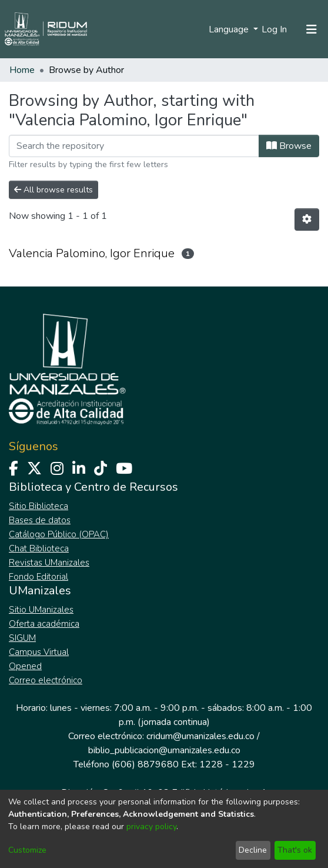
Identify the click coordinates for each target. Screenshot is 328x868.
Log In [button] (275, 29)
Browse (289, 146)
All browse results (53, 190)
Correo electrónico (46, 680)
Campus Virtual (39, 652)
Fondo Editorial (39, 577)
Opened (25, 666)
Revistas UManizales (49, 563)
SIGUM (22, 638)
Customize (27, 850)
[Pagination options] (307, 220)
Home (22, 70)
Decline (253, 850)
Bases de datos (40, 520)
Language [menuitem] (230, 29)
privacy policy (151, 827)
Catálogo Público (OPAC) (59, 534)
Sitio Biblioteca (39, 506)
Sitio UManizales (41, 610)
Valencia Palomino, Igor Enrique (92, 253)
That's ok (295, 850)
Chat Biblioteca (39, 548)
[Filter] (134, 146)
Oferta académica (44, 624)
